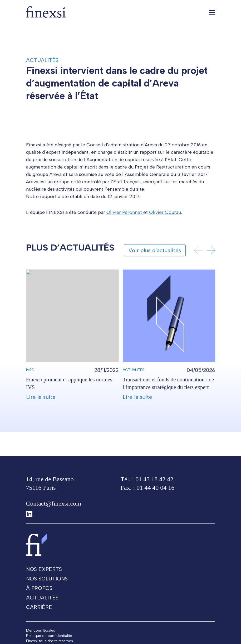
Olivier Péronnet (125, 222)
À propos (39, 597)
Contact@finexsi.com (54, 513)
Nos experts (44, 578)
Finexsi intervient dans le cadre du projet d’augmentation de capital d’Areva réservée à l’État (117, 83)
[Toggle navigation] (212, 12)
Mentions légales (41, 640)
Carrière (39, 616)
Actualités (42, 60)
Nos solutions (47, 588)
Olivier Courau (165, 222)
